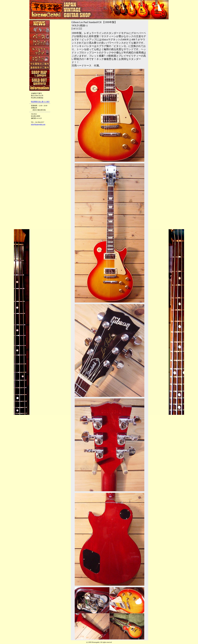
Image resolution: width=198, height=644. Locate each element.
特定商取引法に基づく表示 (40, 102)
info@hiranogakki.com (38, 124)
